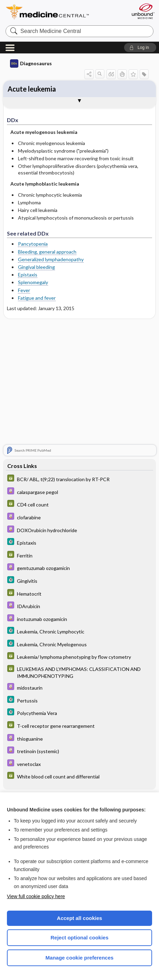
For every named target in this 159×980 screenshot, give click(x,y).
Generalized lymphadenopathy (51, 259)
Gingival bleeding (36, 267)
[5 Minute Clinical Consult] (79, 542)
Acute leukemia (32, 89)
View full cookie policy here (36, 896)
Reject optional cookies (79, 938)
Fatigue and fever (37, 298)
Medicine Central (60, 12)
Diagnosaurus (31, 63)
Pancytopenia (33, 244)
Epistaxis (28, 275)
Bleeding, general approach (47, 252)
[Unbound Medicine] (143, 11)
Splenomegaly (33, 282)
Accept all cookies (80, 918)
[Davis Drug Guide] (79, 492)
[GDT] (79, 479)
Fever (24, 290)
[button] (140, 48)
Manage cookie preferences (80, 958)
